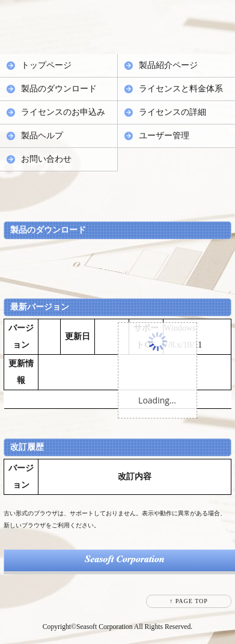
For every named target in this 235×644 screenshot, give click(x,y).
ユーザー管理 (164, 136)
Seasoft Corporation (105, 627)
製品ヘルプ (42, 136)
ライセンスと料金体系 (181, 89)
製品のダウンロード (59, 89)
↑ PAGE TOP (189, 601)
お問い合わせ (46, 159)
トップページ (46, 65)
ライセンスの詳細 (172, 112)
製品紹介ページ (168, 65)
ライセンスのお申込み (63, 112)
